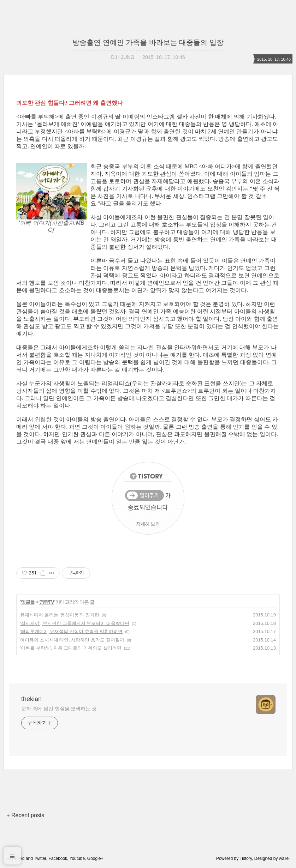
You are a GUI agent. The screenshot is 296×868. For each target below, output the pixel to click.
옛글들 (28, 602)
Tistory (246, 858)
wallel (284, 858)
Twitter (40, 858)
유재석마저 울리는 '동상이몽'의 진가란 (60, 615)
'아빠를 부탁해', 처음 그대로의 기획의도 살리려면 (71, 648)
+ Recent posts (25, 815)
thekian (31, 699)
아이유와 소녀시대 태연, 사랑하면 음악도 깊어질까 (72, 640)
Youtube (77, 858)
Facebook (58, 858)
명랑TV (47, 602)
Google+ (95, 858)
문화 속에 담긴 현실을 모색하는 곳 (59, 709)
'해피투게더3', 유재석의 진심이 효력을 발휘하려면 (71, 631)
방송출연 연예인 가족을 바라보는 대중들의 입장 (148, 42)
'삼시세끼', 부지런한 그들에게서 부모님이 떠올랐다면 (75, 623)
